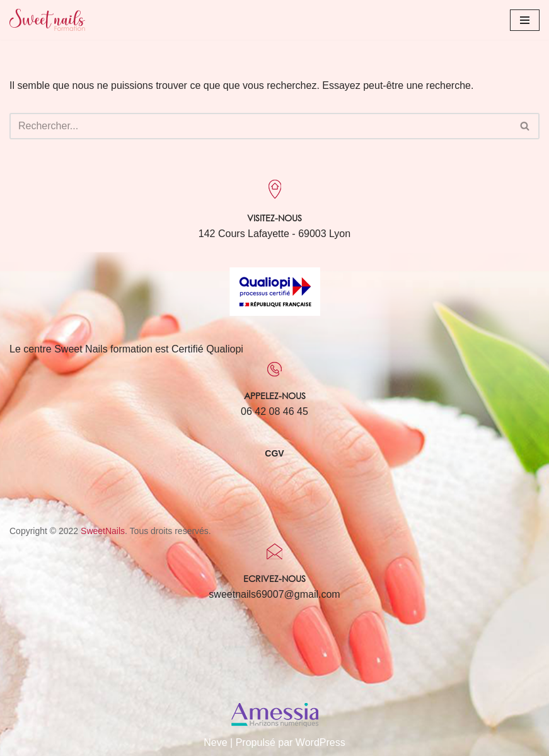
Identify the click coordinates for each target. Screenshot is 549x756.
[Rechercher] (260, 126)
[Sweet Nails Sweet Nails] (47, 20)
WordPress (321, 742)
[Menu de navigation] (525, 20)
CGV (274, 453)
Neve (215, 742)
